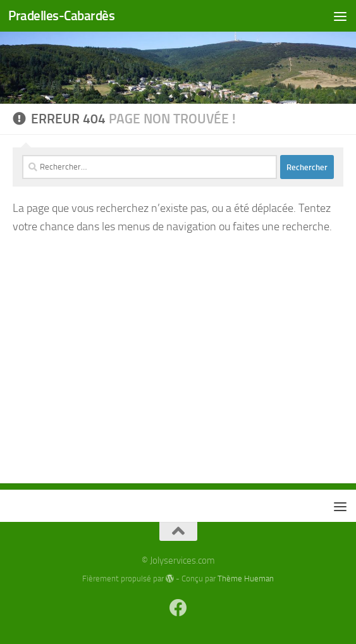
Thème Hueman (246, 579)
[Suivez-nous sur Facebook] (178, 608)
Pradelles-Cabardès (61, 15)
